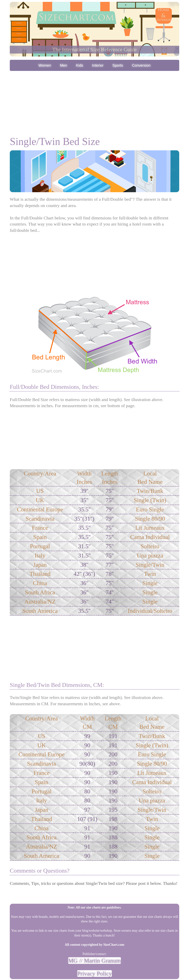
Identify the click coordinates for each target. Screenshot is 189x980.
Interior (98, 65)
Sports (118, 65)
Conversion (141, 65)
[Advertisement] (94, 100)
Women (45, 65)
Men (64, 65)
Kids (80, 65)
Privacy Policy (94, 974)
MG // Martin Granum (94, 961)
